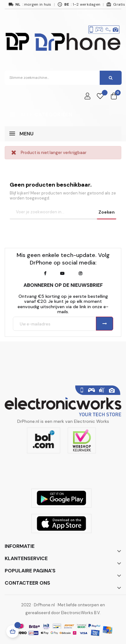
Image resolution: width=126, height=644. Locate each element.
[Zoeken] (61, 212)
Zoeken (107, 212)
